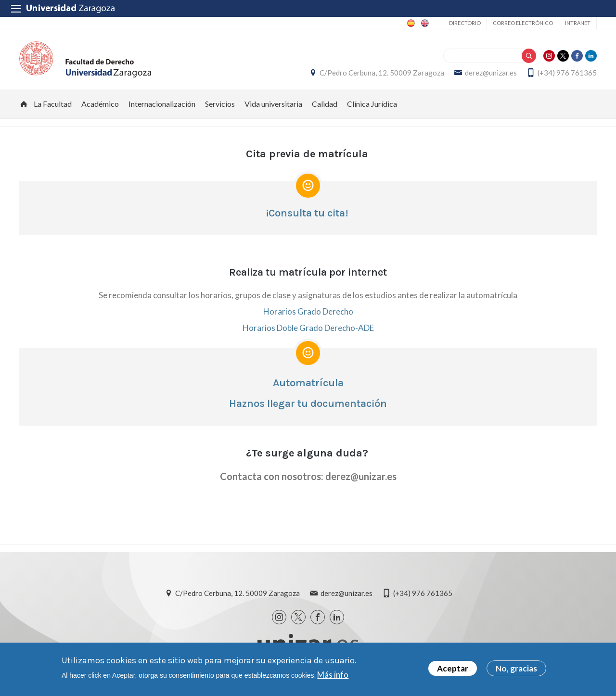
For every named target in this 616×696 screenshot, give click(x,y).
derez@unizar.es (491, 73)
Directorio (465, 23)
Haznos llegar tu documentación (308, 404)
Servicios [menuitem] (220, 104)
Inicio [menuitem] (24, 104)
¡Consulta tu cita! (307, 213)
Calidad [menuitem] (325, 104)
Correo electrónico (523, 23)
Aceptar (453, 669)
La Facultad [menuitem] (53, 104)
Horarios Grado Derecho (308, 311)
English (424, 23)
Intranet (578, 23)
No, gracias (516, 669)
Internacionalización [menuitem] (162, 104)
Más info (333, 675)
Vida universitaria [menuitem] (273, 104)
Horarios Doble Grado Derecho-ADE (308, 328)
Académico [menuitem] (100, 104)
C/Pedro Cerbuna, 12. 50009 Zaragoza (382, 73)
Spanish (410, 23)
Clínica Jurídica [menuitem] (372, 104)
